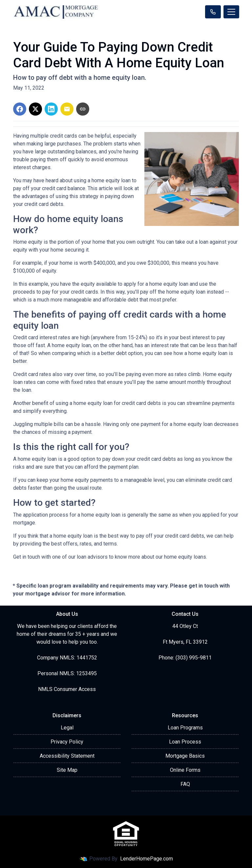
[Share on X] (35, 109)
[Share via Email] (67, 109)
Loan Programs (185, 728)
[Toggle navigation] (231, 12)
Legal (67, 728)
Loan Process (185, 742)
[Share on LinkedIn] (51, 109)
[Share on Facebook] (20, 109)
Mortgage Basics (185, 756)
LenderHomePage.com (147, 859)
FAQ (185, 784)
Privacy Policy (67, 742)
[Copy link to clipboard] (83, 109)
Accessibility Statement (67, 756)
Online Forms (185, 770)
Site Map (67, 770)
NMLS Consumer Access (67, 689)
